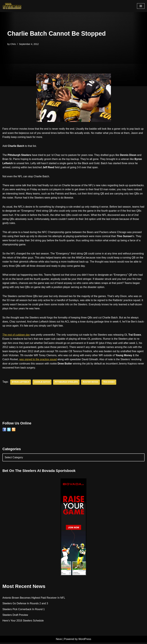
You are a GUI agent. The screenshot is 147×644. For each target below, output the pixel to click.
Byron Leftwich (21, 383)
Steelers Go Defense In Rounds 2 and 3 (25, 605)
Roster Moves (91, 383)
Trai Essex (110, 383)
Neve (59, 641)
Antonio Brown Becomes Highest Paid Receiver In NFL (34, 599)
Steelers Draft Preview (15, 616)
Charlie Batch (42, 383)
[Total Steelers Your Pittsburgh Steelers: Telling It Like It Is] (12, 6)
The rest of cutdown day (16, 336)
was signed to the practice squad (43, 361)
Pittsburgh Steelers (67, 383)
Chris (13, 44)
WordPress (85, 641)
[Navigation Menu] (141, 6)
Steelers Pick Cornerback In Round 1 (24, 611)
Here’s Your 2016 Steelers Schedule (23, 622)
